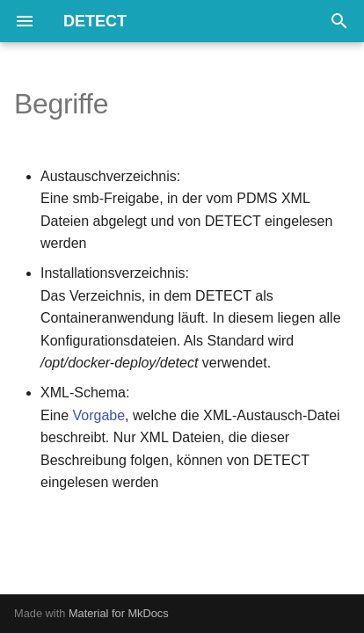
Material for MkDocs (119, 613)
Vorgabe (98, 415)
